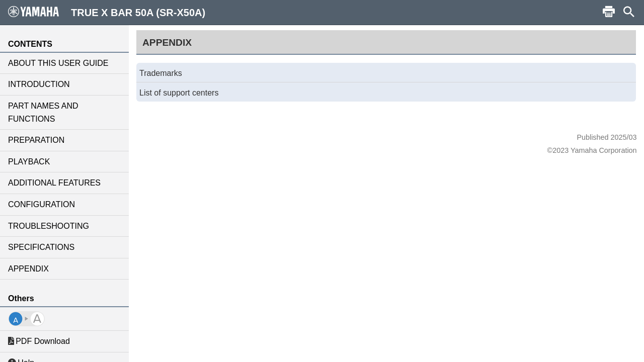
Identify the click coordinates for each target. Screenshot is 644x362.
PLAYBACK (29, 162)
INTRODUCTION (39, 84)
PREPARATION (36, 140)
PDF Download (39, 341)
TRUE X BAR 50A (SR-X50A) (107, 12)
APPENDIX (28, 269)
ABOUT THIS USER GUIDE (58, 63)
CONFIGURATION (42, 204)
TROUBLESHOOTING (49, 226)
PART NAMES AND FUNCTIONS (43, 112)
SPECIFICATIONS (41, 247)
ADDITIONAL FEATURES (54, 183)
